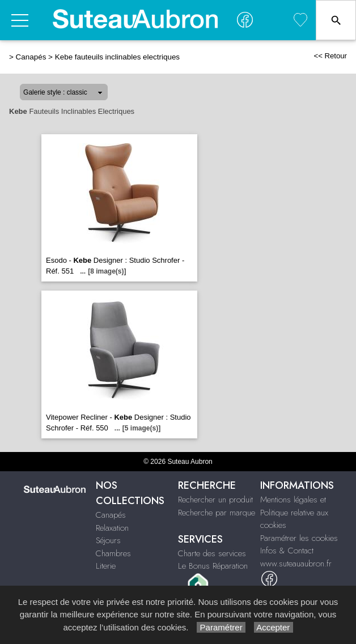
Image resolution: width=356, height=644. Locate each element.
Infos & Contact (287, 551)
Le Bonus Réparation (213, 566)
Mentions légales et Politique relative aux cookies (294, 512)
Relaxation (112, 528)
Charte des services (212, 553)
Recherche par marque (217, 513)
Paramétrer (221, 627)
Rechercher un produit (215, 500)
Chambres (113, 553)
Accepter (274, 627)
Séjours (108, 540)
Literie (106, 566)
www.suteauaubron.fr (296, 564)
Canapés (31, 57)
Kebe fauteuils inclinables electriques (117, 57)
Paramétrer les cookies (299, 538)
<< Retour (330, 56)
